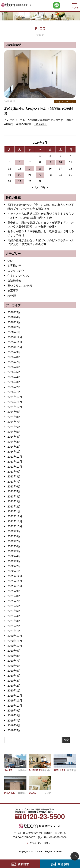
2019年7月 (14, 721)
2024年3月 (14, 442)
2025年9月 (14, 352)
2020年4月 (14, 676)
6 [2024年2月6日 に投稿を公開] (20, 162)
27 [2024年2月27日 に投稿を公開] (20, 181)
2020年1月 (14, 691)
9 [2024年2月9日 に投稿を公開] (50, 162)
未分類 (12, 296)
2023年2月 (14, 507)
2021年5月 (14, 611)
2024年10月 (15, 407)
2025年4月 (14, 377)
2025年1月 (14, 392)
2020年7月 (14, 661)
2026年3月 (14, 322)
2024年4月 (14, 437)
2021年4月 (14, 616)
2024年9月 (14, 412)
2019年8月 (14, 715)
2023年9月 (14, 472)
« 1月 (36, 187)
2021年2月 (14, 626)
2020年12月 (15, 636)
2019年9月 (14, 711)
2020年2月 (14, 686)
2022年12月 (15, 516)
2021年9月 (14, 591)
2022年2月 (14, 566)
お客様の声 (14, 266)
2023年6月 (14, 486)
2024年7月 (14, 422)
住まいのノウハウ (19, 276)
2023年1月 (14, 511)
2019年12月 (15, 696)
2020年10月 (15, 646)
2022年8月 (14, 536)
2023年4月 (14, 497)
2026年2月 (14, 327)
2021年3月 (14, 621)
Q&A (10, 261)
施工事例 (13, 291)
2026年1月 (14, 332)
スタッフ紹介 (16, 271)
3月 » (44, 187)
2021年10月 (15, 586)
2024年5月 (14, 432)
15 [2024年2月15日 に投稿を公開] (40, 169)
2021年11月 (15, 581)
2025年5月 (14, 372)
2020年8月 (14, 656)
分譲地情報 (14, 281)
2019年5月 (14, 730)
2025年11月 (15, 342)
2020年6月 (14, 666)
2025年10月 (15, 347)
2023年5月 (14, 491)
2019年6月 (14, 725)
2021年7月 (14, 601)
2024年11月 (15, 402)
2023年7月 (14, 482)
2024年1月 (14, 452)
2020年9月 (14, 651)
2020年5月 (14, 671)
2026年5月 (14, 312)
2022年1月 (14, 571)
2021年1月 (14, 631)
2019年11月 (15, 701)
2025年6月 (14, 367)
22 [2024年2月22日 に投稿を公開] (40, 175)
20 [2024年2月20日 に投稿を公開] (20, 175)
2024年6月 (14, 427)
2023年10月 (15, 467)
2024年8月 (14, 417)
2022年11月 (15, 521)
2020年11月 (15, 641)
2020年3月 (14, 681)
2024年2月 (14, 447)
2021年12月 (15, 576)
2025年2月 (14, 387)
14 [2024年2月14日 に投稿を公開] (30, 169)
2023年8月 (14, 476)
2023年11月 (15, 462)
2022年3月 (14, 561)
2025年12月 (15, 337)
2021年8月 (14, 596)
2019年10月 (15, 706)
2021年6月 (14, 606)
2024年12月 (15, 397)
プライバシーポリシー (41, 843)
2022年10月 (15, 526)
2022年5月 (14, 551)
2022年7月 (14, 541)
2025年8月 (14, 357)
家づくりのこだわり (20, 286)
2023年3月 (14, 501)
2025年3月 (14, 382)
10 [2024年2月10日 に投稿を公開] (60, 162)
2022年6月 (14, 546)
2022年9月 (14, 531)
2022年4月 (14, 556)
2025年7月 (14, 362)
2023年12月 (15, 457)
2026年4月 (14, 317)
